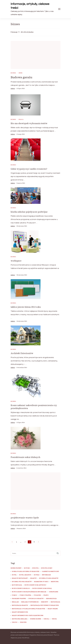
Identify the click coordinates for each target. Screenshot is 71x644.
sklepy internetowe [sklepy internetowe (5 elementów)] (20, 612)
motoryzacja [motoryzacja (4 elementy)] (17, 585)
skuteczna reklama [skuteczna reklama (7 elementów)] (20, 619)
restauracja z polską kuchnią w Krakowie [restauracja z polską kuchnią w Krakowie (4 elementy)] (28, 609)
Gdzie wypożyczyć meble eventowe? (29, 169)
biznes (13, 73)
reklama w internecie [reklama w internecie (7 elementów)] (30, 602)
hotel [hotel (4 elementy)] (14, 575)
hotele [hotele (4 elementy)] (37, 575)
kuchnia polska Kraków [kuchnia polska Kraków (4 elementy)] (49, 578)
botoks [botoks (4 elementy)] (27, 568)
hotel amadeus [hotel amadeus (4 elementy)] (25, 575)
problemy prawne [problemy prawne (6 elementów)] (19, 599)
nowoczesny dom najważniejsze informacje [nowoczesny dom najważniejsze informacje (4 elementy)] (29, 592)
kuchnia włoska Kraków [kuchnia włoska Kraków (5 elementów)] (22, 582)
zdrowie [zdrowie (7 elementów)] (23, 622)
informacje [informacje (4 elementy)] (46, 575)
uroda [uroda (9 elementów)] (54, 619)
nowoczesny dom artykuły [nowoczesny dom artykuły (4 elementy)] (35, 585)
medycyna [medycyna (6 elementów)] (55, 582)
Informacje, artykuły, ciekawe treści (30, 6)
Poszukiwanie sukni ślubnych (25, 457)
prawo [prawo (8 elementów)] (46, 595)
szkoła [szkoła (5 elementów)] (46, 619)
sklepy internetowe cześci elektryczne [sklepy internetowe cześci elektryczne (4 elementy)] (28, 616)
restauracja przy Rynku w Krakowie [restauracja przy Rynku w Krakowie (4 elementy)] (45, 605)
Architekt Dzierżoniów (22, 353)
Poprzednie (12, 542)
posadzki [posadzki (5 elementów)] (37, 595)
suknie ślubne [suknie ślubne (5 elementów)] (36, 619)
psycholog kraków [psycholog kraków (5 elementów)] (36, 599)
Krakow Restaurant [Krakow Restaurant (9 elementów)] (20, 578)
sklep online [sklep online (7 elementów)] (53, 609)
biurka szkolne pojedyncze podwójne (29, 212)
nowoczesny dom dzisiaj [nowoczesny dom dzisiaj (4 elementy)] (42, 588)
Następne (38, 542)
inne (21, 73)
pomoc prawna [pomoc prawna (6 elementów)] (25, 595)
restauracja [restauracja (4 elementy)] (55, 602)
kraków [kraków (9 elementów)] (33, 578)
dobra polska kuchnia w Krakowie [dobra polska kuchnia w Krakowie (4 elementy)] (26, 571)
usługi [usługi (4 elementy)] (15, 622)
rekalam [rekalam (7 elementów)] (15, 602)
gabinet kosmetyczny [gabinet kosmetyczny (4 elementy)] (50, 571)
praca (21, 119)
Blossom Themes (53, 635)
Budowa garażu (21, 77)
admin (13, 89)
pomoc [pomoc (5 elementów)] (14, 595)
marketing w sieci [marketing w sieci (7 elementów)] (41, 582)
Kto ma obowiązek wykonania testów (29, 123)
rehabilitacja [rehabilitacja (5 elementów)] (51, 599)
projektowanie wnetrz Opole (25, 518)
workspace (16, 261)
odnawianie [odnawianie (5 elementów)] (53, 592)
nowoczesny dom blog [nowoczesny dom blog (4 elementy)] (21, 588)
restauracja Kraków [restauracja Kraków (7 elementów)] (20, 605)
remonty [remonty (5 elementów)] (45, 602)
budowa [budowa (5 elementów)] (35, 568)
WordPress (26, 638)
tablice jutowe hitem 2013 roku (26, 307)
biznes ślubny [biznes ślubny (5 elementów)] (16, 568)
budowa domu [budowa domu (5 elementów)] (47, 568)
